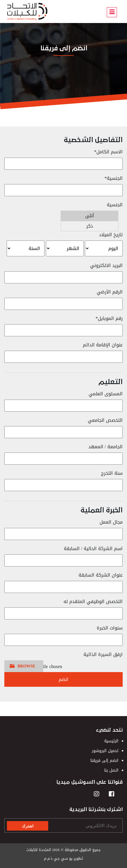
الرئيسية (111, 741)
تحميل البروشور (105, 751)
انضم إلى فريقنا (104, 761)
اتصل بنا (111, 770)
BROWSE (26, 666)
